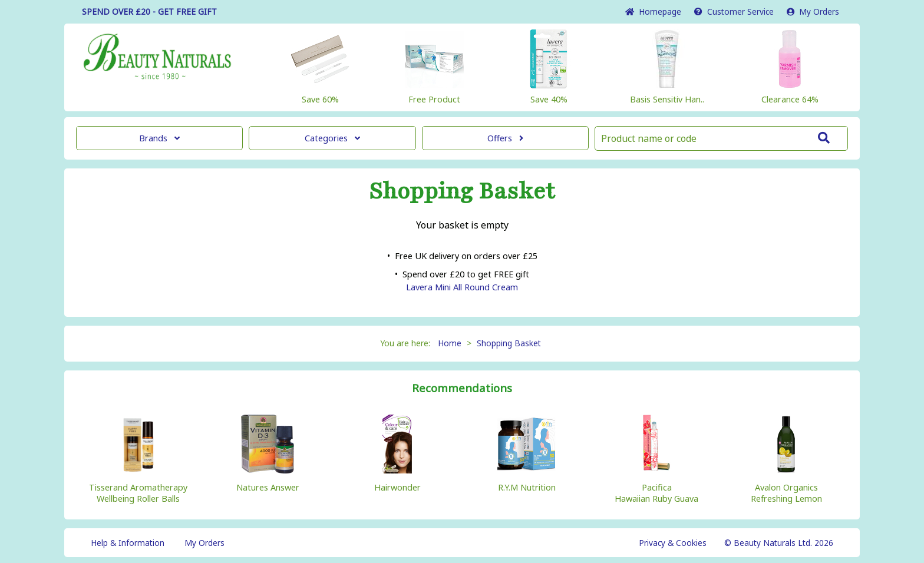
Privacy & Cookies (673, 543)
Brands (159, 138)
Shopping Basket (509, 343)
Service (734, 11)
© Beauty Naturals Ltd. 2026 (779, 543)
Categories (332, 138)
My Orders (813, 11)
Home (653, 11)
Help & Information (128, 543)
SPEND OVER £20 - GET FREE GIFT (149, 11)
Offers (505, 138)
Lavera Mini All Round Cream (462, 287)
